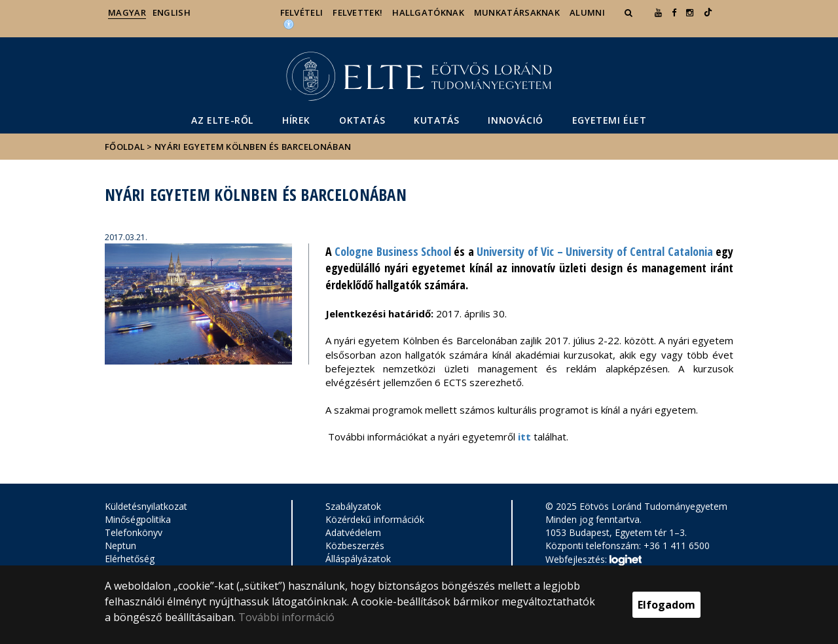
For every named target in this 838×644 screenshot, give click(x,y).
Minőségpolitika (138, 519)
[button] (630, 12)
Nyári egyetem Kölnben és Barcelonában (253, 147)
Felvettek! (357, 12)
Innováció (515, 120)
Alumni (587, 12)
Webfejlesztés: (593, 560)
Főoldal (126, 147)
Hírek (296, 120)
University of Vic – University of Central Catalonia (594, 251)
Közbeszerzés (355, 546)
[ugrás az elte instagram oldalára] (690, 12)
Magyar (127, 12)
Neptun (120, 546)
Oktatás (362, 120)
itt (524, 437)
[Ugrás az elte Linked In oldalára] (708, 12)
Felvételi (302, 12)
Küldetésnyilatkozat (146, 506)
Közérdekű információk (375, 519)
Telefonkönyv (134, 532)
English (172, 12)
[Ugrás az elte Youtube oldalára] (658, 12)
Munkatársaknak (517, 12)
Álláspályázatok (358, 559)
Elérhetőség (130, 559)
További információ (286, 617)
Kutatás (436, 120)
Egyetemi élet (610, 120)
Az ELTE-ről (222, 120)
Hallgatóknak (428, 12)
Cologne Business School (393, 251)
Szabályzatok (353, 506)
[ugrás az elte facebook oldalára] (674, 12)
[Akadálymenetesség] (289, 24)
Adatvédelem (353, 532)
